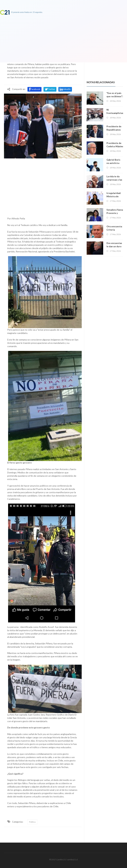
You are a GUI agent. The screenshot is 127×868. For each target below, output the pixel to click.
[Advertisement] (43, 187)
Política (32, 822)
